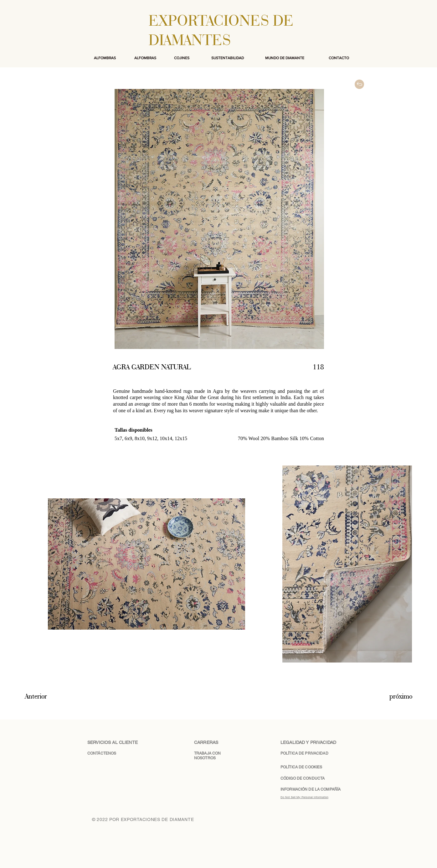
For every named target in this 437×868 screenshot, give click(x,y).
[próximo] (392, 696)
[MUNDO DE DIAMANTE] (285, 58)
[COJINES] (182, 58)
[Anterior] (47, 696)
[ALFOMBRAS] (105, 58)
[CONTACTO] (339, 58)
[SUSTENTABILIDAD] (228, 58)
